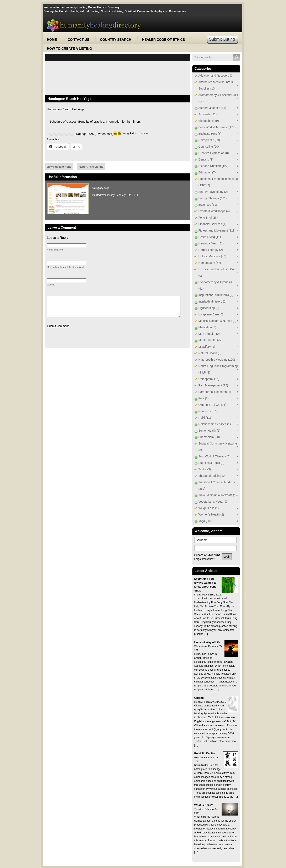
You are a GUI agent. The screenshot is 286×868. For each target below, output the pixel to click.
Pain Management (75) (213, 385)
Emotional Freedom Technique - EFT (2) (218, 182)
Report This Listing (91, 167)
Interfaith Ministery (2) (213, 301)
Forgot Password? (204, 559)
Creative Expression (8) (214, 153)
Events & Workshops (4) (214, 211)
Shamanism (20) (209, 437)
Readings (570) (208, 411)
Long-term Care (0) (211, 314)
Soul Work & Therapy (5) (214, 456)
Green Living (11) (210, 237)
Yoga (107, 188)
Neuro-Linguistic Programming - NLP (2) (218, 369)
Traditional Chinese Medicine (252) (217, 485)
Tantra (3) (205, 469)
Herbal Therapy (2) (211, 250)
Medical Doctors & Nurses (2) (218, 321)
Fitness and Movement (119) (217, 230)
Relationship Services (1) (215, 424)
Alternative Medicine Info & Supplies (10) (216, 85)
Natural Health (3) (210, 353)
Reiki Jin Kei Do (205, 753)
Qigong (199, 698)
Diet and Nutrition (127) (214, 166)
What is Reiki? (204, 805)
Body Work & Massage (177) (217, 127)
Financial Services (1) (213, 224)
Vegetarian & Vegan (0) (214, 502)
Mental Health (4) (210, 340)
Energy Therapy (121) (213, 198)
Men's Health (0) (209, 334)
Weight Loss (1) (209, 508)
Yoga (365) (206, 521)
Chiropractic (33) (209, 140)
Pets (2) (204, 398)
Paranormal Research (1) (215, 392)
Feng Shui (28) (208, 218)
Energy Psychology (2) (213, 192)
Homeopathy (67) (210, 263)
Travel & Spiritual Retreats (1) (218, 495)
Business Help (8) (210, 134)
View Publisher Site (59, 167)
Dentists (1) (206, 159)
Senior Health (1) (210, 431)
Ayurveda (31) (208, 114)
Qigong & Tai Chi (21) (212, 405)
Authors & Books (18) (212, 108)
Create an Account (207, 555)
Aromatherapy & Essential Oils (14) (218, 98)
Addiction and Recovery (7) (216, 76)
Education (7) (207, 172)
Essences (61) (208, 205)
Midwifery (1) (207, 347)
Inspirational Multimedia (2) (216, 295)
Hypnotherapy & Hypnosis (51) (215, 285)
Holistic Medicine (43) (212, 256)
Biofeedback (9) (209, 121)
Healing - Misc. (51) (211, 243)
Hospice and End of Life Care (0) (218, 272)
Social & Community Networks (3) (218, 447)
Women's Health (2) (211, 514)
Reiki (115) (206, 418)
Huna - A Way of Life (207, 642)
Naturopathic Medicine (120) (217, 360)
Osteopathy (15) (209, 379)
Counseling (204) (210, 147)
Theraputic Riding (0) (212, 476)
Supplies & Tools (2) (211, 463)
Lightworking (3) (209, 308)
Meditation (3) (207, 327)
